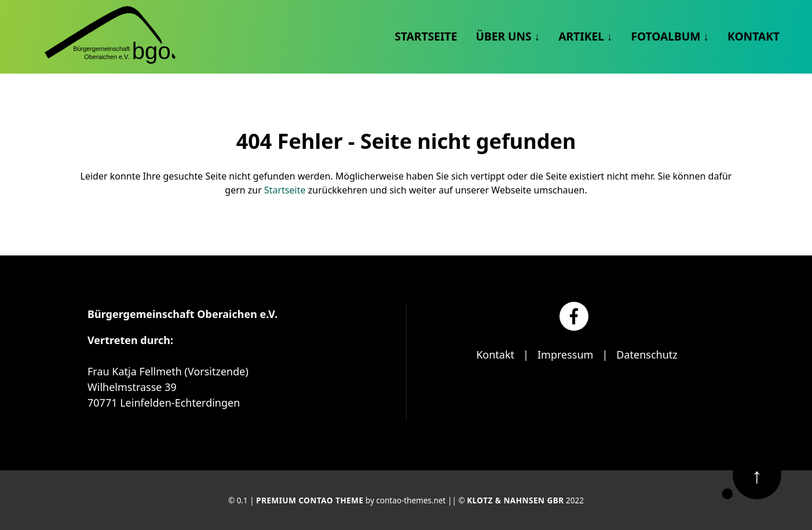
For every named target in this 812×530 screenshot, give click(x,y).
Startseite (285, 190)
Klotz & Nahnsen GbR (515, 500)
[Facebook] (574, 316)
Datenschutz (647, 354)
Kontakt (495, 354)
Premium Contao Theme (310, 500)
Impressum (565, 354)
